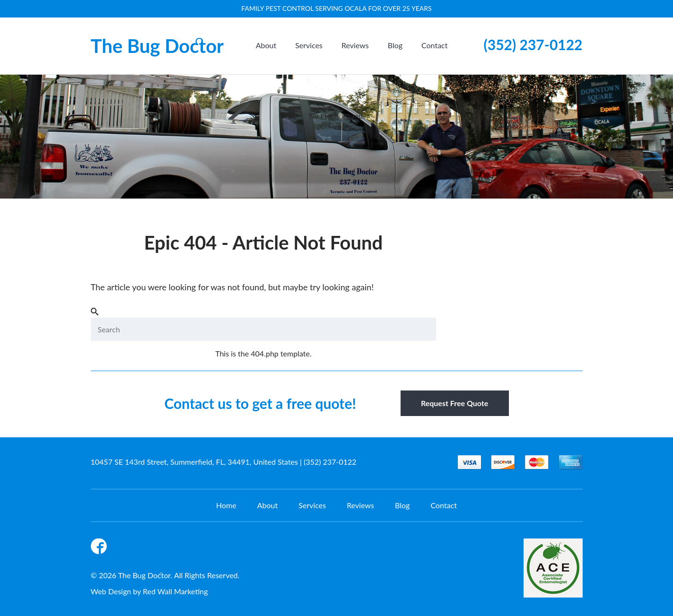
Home (226, 505)
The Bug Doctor (157, 46)
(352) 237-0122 (533, 44)
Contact (434, 45)
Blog (395, 45)
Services (309, 45)
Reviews (355, 45)
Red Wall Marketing (175, 591)
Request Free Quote (454, 403)
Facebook (100, 548)
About (266, 45)
